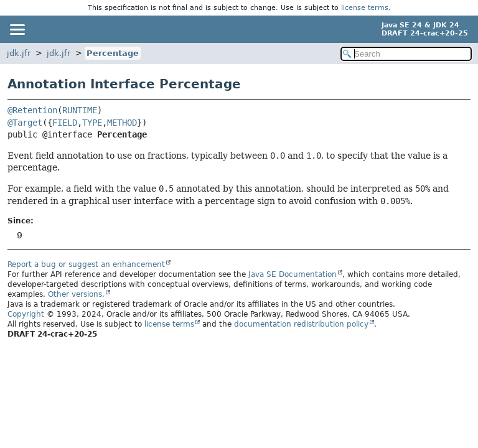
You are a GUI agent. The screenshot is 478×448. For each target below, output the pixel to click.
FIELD (65, 123)
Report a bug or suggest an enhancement (86, 264)
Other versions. (76, 294)
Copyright (26, 314)
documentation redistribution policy (301, 324)
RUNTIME (80, 110)
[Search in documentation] (406, 54)
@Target (25, 123)
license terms (365, 8)
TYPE (92, 123)
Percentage (113, 53)
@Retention (32, 110)
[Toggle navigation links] (17, 29)
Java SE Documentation (293, 274)
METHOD (122, 123)
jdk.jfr (19, 53)
